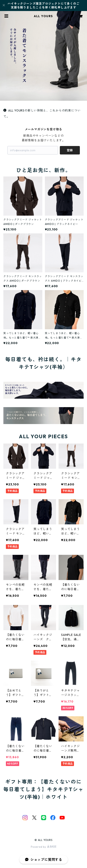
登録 (70, 150)
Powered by (43, 847)
